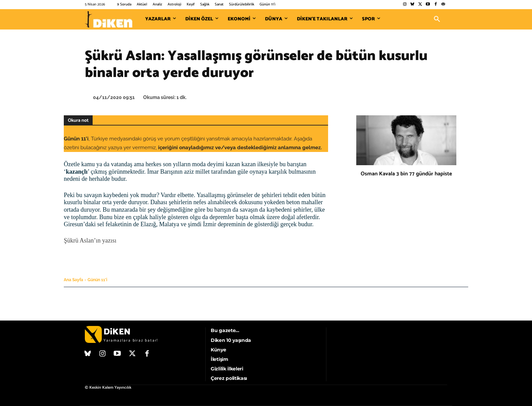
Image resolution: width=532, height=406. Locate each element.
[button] (437, 19)
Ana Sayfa (73, 280)
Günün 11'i (97, 280)
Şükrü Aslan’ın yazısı (90, 240)
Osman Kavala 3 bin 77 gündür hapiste (406, 174)
